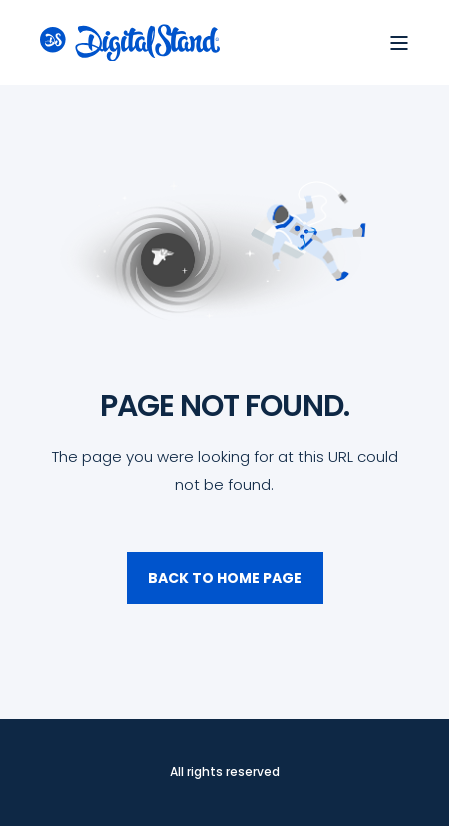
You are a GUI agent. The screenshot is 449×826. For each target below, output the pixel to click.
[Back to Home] (130, 42)
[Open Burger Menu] (399, 43)
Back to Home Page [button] (225, 578)
